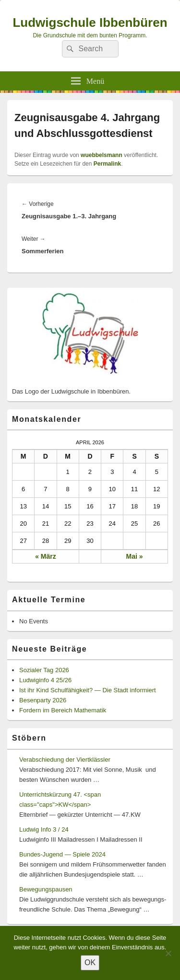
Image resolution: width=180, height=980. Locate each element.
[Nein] (168, 953)
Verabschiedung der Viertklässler (65, 760)
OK (90, 963)
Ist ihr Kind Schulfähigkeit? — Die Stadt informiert (88, 690)
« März (46, 556)
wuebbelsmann (102, 155)
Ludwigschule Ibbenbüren (90, 23)
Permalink (107, 164)
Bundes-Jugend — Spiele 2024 (62, 854)
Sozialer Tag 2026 (44, 670)
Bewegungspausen (46, 889)
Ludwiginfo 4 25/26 (45, 680)
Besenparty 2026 (43, 700)
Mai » (135, 556)
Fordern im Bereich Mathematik (63, 710)
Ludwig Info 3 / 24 (44, 829)
